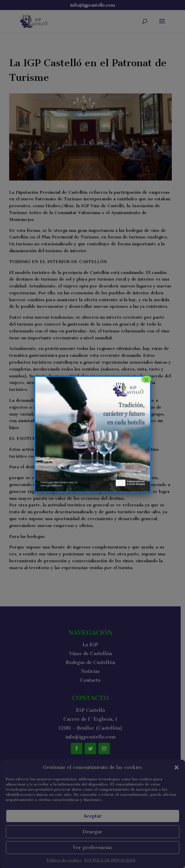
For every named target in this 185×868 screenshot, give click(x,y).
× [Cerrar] (146, 379)
